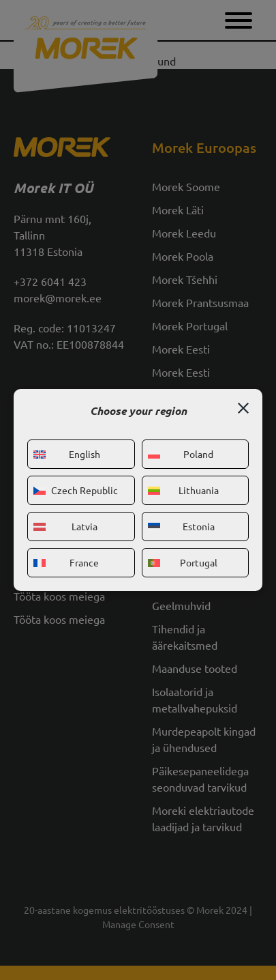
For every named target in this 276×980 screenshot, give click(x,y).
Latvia (65, 526)
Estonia (181, 526)
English (67, 454)
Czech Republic (76, 490)
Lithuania (183, 490)
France (66, 562)
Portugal (183, 562)
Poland (181, 454)
